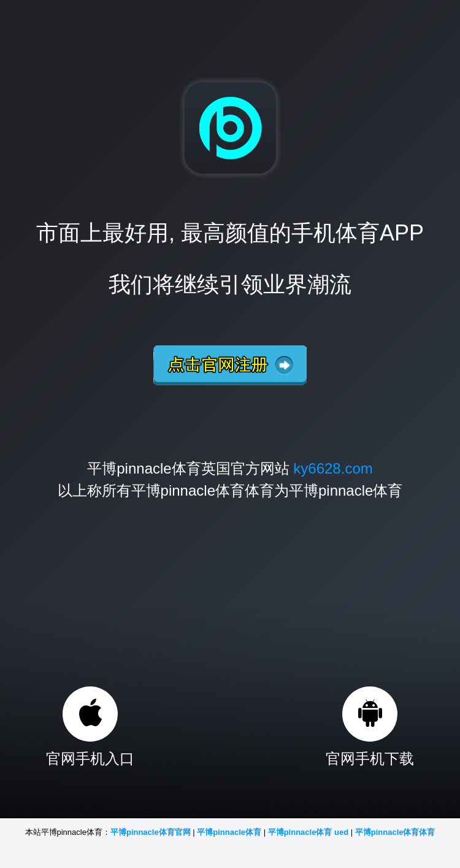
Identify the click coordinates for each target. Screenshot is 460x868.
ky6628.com (333, 468)
